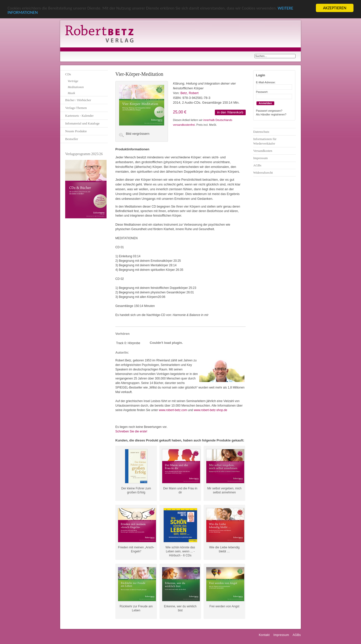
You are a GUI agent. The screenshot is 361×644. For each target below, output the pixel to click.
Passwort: (262, 92)
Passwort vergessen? (269, 111)
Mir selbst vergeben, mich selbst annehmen (224, 490)
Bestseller (72, 139)
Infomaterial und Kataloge (82, 123)
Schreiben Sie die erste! (131, 431)
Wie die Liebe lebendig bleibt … (224, 549)
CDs (68, 74)
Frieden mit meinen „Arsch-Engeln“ (136, 549)
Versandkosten (263, 151)
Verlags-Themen (76, 108)
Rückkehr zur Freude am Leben (136, 608)
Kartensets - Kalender (79, 116)
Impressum (260, 158)
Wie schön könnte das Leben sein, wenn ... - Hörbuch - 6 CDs (180, 549)
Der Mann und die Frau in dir (180, 490)
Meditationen (76, 87)
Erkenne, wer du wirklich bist (180, 608)
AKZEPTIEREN (335, 8)
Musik (71, 93)
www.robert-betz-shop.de (210, 410)
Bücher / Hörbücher (78, 100)
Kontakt (264, 635)
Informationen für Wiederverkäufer (265, 141)
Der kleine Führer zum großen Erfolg (136, 490)
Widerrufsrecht (263, 173)
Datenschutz (261, 132)
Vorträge (73, 81)
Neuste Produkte (76, 131)
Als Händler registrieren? (271, 114)
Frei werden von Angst (224, 606)
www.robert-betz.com (173, 410)
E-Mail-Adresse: (266, 82)
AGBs (257, 165)
